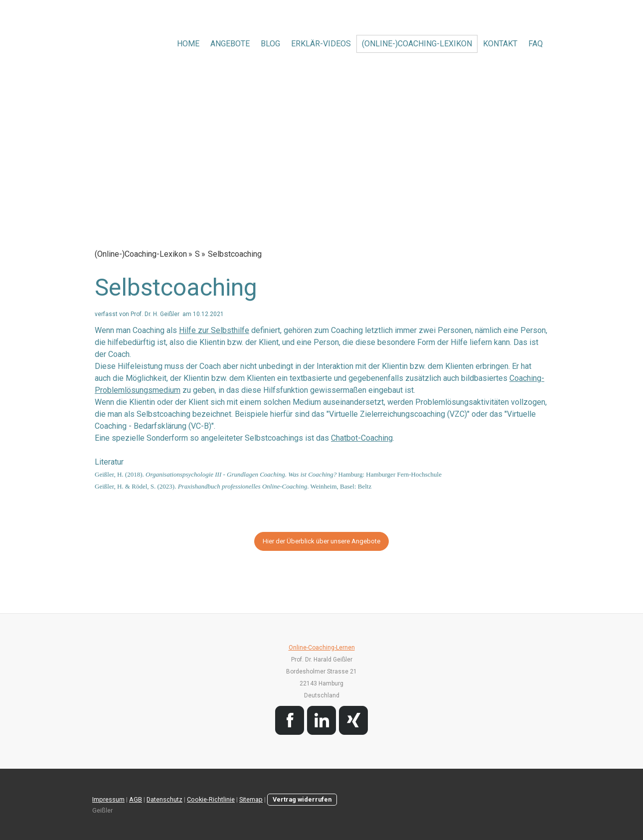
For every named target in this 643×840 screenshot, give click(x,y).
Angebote (230, 44)
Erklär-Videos (321, 44)
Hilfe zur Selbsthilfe (214, 330)
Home (188, 44)
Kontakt (500, 44)
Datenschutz (164, 799)
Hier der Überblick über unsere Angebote (321, 541)
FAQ (536, 44)
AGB (136, 799)
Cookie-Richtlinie (211, 799)
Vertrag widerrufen (302, 799)
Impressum (108, 799)
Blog (270, 44)
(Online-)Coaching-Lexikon (417, 44)
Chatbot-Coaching (362, 438)
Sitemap (251, 799)
